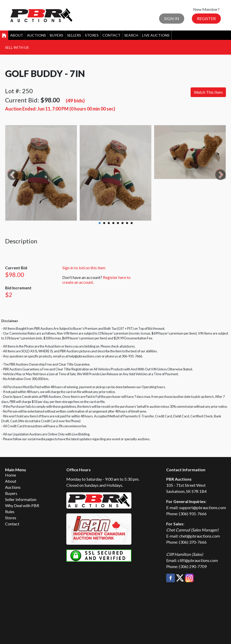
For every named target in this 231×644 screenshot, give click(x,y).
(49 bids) (75, 100)
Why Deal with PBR (22, 505)
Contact (111, 35)
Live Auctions (156, 35)
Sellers (74, 35)
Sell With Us (17, 47)
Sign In (172, 18)
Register (206, 18)
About (17, 35)
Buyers (57, 35)
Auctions (36, 35)
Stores (92, 35)
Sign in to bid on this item (84, 268)
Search (131, 35)
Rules (10, 512)
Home (11, 475)
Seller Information (21, 499)
